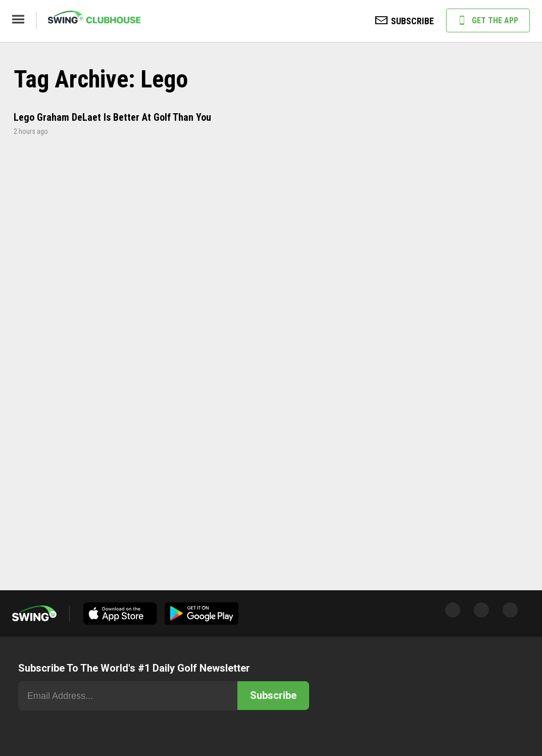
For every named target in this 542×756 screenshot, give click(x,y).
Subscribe (273, 695)
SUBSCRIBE (405, 22)
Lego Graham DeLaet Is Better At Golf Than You (112, 117)
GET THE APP (488, 21)
